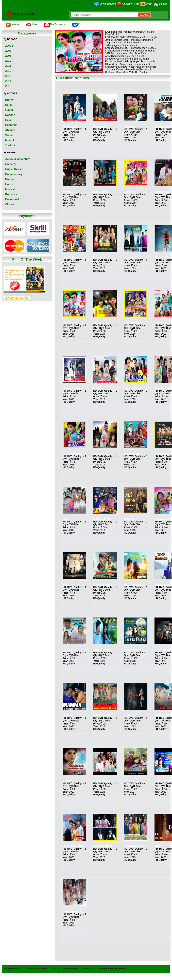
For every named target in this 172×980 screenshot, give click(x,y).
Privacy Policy (12, 969)
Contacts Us (71, 969)
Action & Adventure (18, 159)
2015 (8, 86)
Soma (9, 135)
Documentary (14, 174)
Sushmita (11, 125)
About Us (88, 969)
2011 (8, 66)
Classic (10, 204)
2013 (8, 76)
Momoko (11, 140)
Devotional (12, 199)
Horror (9, 184)
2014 (8, 81)
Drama (9, 179)
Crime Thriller (14, 169)
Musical (10, 189)
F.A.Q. (56, 969)
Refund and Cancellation (113, 969)
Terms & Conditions (37, 969)
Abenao (10, 130)
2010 (8, 61)
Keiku (9, 105)
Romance (11, 194)
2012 (8, 71)
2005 (8, 56)
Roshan (10, 115)
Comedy (11, 164)
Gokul (9, 110)
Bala (8, 120)
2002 (8, 51)
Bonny (9, 100)
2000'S (9, 46)
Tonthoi (10, 145)
